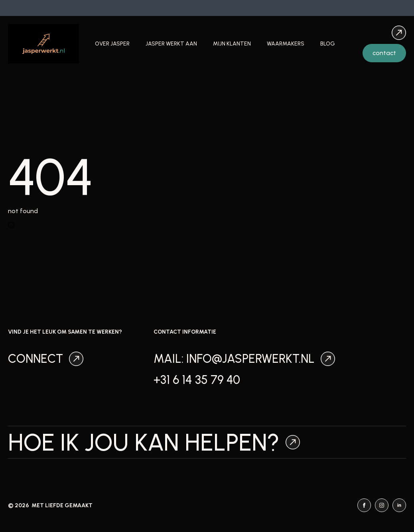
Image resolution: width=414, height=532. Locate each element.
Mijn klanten (232, 44)
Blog (328, 44)
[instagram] (382, 505)
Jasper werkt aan (171, 44)
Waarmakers (286, 44)
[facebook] (364, 505)
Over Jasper (112, 44)
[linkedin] (399, 505)
